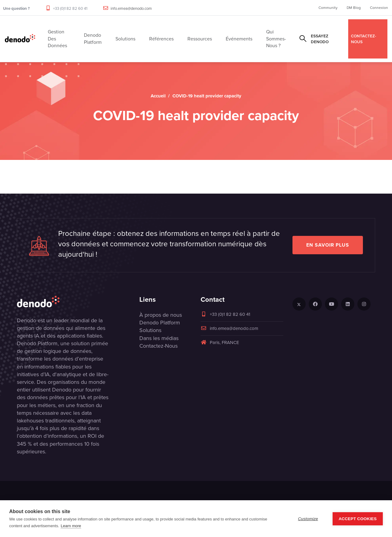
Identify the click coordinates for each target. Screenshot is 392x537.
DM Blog (354, 8)
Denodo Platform (160, 323)
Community (328, 8)
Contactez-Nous (158, 346)
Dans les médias (159, 338)
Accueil (158, 96)
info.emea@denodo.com (131, 8)
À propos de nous (161, 315)
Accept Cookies (358, 519)
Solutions (150, 330)
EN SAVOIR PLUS (328, 245)
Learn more (71, 526)
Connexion (379, 8)
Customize (308, 519)
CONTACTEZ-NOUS (364, 39)
